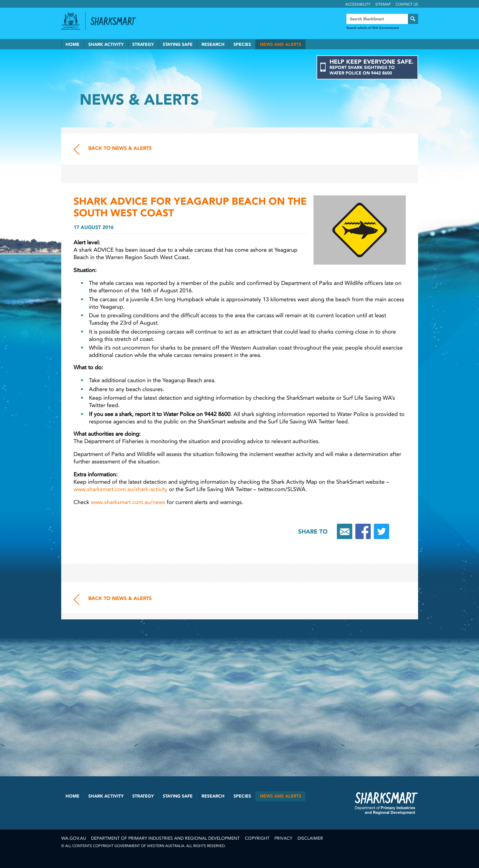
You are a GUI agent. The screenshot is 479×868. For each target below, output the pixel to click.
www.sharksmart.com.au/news (128, 502)
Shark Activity (106, 44)
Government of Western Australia (71, 21)
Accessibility (358, 4)
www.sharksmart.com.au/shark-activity (120, 489)
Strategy (143, 44)
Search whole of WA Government (373, 28)
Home (72, 44)
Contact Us (407, 4)
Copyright (257, 838)
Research (213, 44)
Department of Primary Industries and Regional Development (165, 838)
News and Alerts (281, 44)
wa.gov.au (74, 838)
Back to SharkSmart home (116, 21)
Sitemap (383, 4)
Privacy (283, 838)
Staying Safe (178, 44)
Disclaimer (310, 838)
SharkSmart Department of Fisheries (386, 803)
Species (242, 44)
